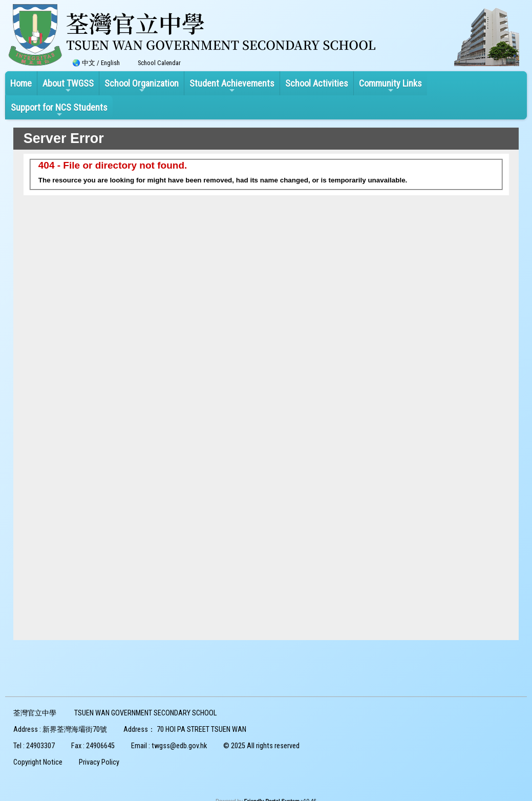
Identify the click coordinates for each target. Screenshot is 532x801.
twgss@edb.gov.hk (179, 746)
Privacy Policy (99, 762)
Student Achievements (232, 86)
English (110, 63)
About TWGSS (68, 86)
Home (21, 83)
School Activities (317, 83)
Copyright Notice (38, 762)
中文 (89, 63)
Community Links (390, 86)
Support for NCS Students (59, 110)
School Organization (142, 86)
